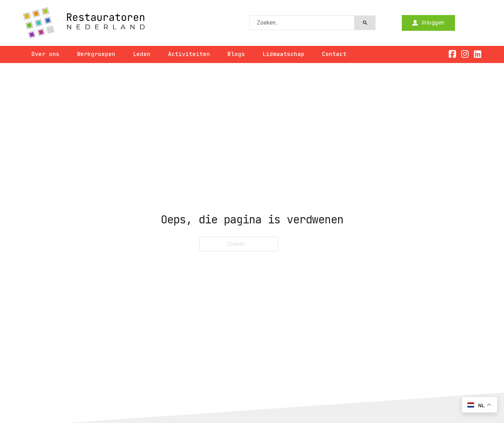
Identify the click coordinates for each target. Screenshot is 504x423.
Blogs (236, 54)
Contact (334, 54)
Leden (142, 54)
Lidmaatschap (283, 54)
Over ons (45, 54)
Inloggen (428, 23)
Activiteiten (189, 54)
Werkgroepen (96, 54)
